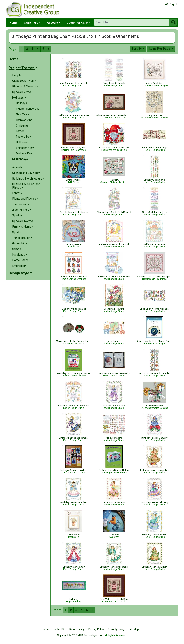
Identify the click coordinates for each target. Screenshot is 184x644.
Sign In (172, 4)
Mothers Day (24, 153)
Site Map (134, 629)
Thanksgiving (24, 120)
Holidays (21, 103)
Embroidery (19, 266)
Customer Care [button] (77, 23)
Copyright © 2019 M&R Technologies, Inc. (80, 635)
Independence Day (28, 109)
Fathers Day (23, 137)
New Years (23, 114)
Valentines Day (25, 148)
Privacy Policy (96, 629)
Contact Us (59, 629)
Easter (20, 131)
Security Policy (116, 629)
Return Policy (77, 629)
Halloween (22, 142)
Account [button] (53, 23)
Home (14, 23)
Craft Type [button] (31, 23)
